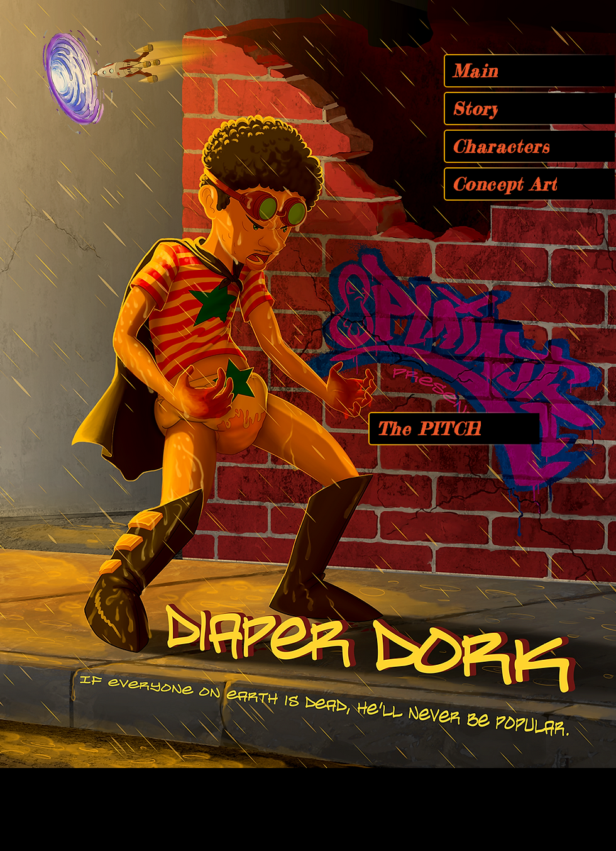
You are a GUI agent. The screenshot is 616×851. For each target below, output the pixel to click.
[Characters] (529, 146)
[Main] (529, 71)
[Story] (529, 108)
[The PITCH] (454, 429)
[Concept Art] (529, 184)
